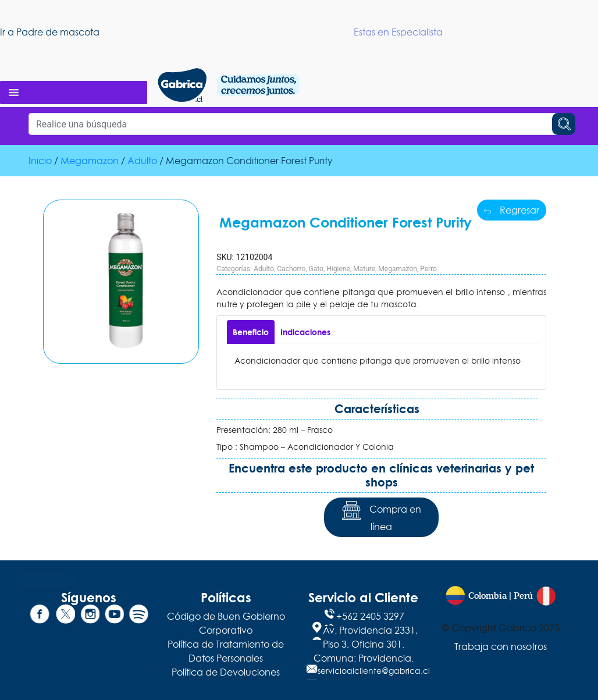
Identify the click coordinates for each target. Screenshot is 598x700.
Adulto (142, 161)
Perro (428, 269)
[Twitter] (64, 616)
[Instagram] (88, 616)
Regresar (512, 210)
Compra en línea (382, 517)
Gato (316, 269)
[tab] (251, 332)
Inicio (40, 161)
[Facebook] (40, 616)
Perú (523, 596)
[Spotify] (137, 616)
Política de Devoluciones (226, 672)
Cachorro (291, 269)
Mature (364, 269)
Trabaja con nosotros (501, 646)
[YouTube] (113, 616)
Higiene (338, 269)
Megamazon (90, 161)
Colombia (487, 596)
